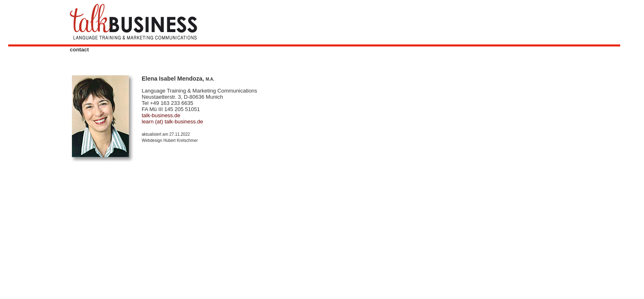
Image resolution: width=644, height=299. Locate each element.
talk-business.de (161, 115)
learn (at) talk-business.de (172, 122)
